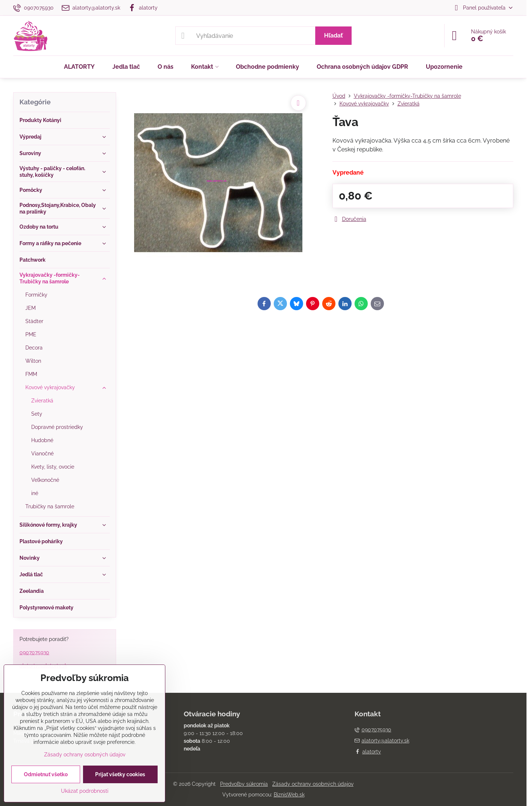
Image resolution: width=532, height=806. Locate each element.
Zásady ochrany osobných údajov (313, 784)
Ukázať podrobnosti (85, 791)
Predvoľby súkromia (244, 784)
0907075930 (34, 652)
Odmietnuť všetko (46, 774)
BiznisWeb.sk (289, 795)
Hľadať (333, 35)
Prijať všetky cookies (120, 774)
